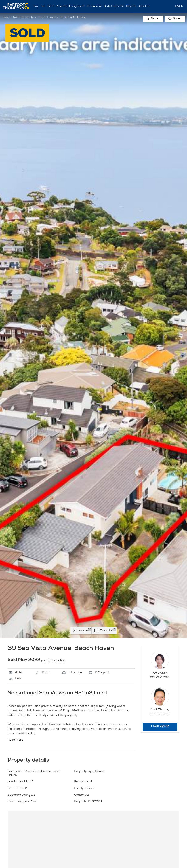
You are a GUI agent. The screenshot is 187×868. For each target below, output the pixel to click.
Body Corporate (114, 6)
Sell (43, 6)
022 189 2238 (160, 715)
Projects (131, 6)
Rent (50, 6)
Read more (15, 740)
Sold (5, 17)
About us (144, 6)
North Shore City (23, 17)
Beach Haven (47, 17)
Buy (36, 6)
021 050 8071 (160, 678)
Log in (179, 6)
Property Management (70, 6)
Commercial (94, 6)
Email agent (160, 727)
